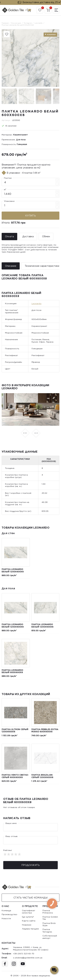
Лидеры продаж (30, 929)
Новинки (27, 925)
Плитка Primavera (48, 912)
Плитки (8, 178)
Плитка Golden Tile (50, 918)
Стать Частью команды (30, 898)
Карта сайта (29, 921)
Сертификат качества (29, 912)
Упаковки (9, 201)
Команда (6, 910)
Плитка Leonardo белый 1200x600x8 (13, 570)
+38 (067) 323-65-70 (24, 954)
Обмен (46, 236)
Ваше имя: (11, 823)
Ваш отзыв (12, 836)
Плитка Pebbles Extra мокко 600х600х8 (45, 730)
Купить (30, 216)
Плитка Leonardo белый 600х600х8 (12, 671)
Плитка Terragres (47, 930)
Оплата (9, 236)
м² (5, 190)
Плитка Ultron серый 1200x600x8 (15, 730)
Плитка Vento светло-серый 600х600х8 (15, 776)
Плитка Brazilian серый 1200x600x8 (42, 776)
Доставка (28, 236)
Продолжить (31, 865)
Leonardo (37, 303)
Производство (9, 914)
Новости (6, 918)
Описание (11, 266)
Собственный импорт (50, 937)
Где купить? (28, 917)
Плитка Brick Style (49, 924)
